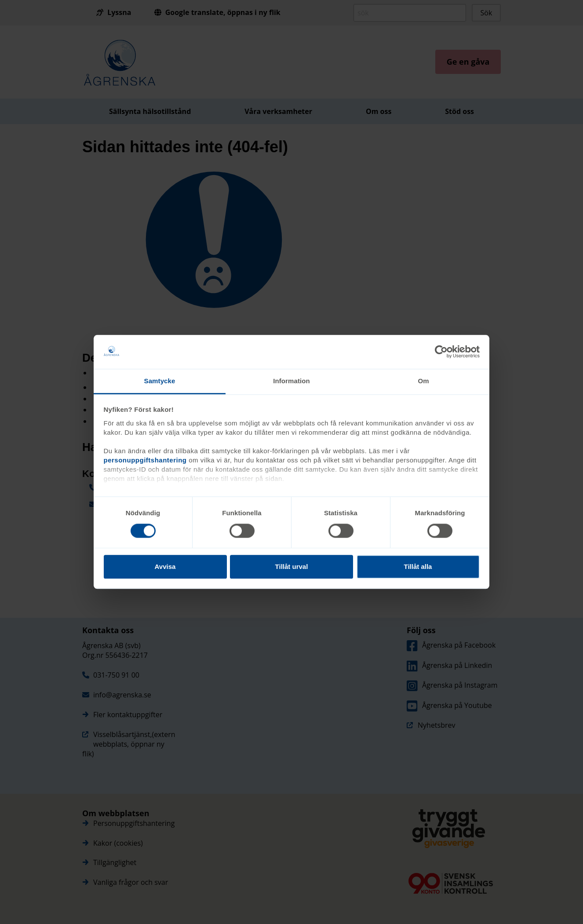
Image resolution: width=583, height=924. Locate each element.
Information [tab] (291, 381)
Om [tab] (423, 381)
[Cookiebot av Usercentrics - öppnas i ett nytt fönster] (441, 352)
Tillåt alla (418, 566)
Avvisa (165, 566)
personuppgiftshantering (145, 460)
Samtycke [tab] (160, 381)
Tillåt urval (292, 566)
